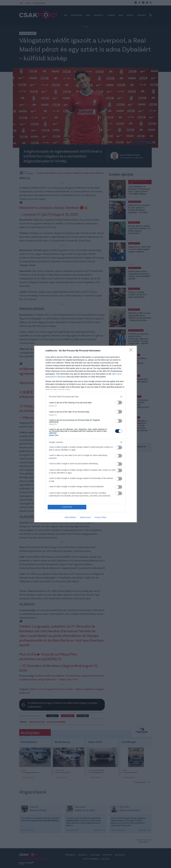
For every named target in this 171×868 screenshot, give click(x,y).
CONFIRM (67, 507)
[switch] (119, 403)
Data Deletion (70, 517)
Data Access (85, 517)
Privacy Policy (101, 517)
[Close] (132, 351)
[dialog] (85, 434)
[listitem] (85, 397)
